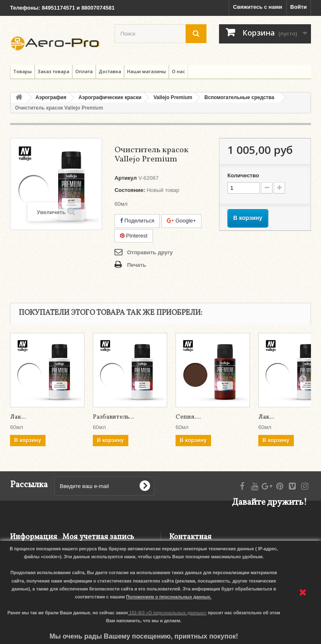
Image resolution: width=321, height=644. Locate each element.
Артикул (126, 178)
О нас (178, 71)
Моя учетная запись (98, 537)
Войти (298, 7)
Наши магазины (146, 71)
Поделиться (137, 221)
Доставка (110, 71)
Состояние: (130, 190)
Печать (136, 265)
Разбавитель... (113, 417)
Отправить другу (150, 252)
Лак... (18, 417)
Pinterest (134, 236)
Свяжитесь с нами (258, 7)
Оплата (84, 71)
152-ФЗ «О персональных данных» (168, 613)
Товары (22, 71)
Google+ (181, 221)
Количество (243, 175)
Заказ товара (53, 71)
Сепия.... (188, 417)
